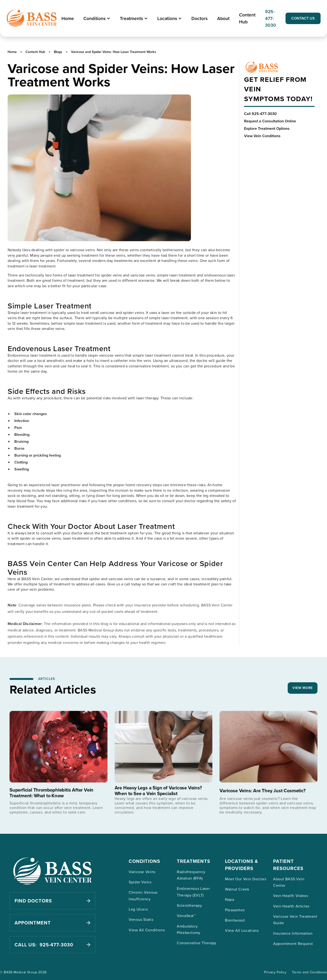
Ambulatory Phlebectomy (189, 929)
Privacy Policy (275, 972)
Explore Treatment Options (267, 128)
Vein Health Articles (291, 906)
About (223, 18)
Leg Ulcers (138, 909)
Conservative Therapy (197, 943)
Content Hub (247, 18)
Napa (230, 899)
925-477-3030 (271, 18)
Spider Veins (140, 882)
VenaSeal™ (186, 916)
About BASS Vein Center (289, 882)
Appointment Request (293, 944)
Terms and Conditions (309, 972)
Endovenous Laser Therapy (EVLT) (193, 892)
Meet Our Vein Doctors (246, 879)
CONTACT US (303, 18)
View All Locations (242, 930)
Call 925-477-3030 (260, 114)
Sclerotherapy (189, 905)
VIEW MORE (303, 688)
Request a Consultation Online (270, 121)
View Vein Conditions (262, 136)
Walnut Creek (237, 889)
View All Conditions (147, 930)
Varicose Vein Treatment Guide (295, 920)
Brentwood (235, 920)
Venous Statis (141, 919)
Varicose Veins (142, 872)
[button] (97, 18)
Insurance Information (293, 933)
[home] (31, 18)
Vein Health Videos (291, 896)
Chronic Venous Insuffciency (143, 895)
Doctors (199, 18)
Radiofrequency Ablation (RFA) (191, 875)
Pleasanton (235, 910)
